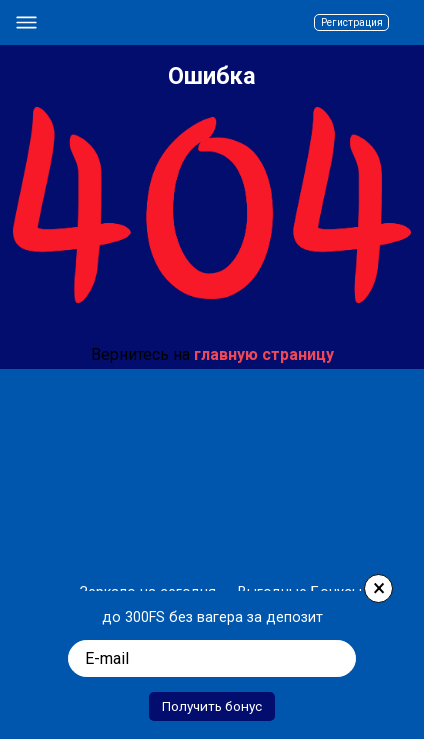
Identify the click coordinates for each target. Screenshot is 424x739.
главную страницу (264, 354)
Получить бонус (212, 702)
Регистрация (337, 22)
